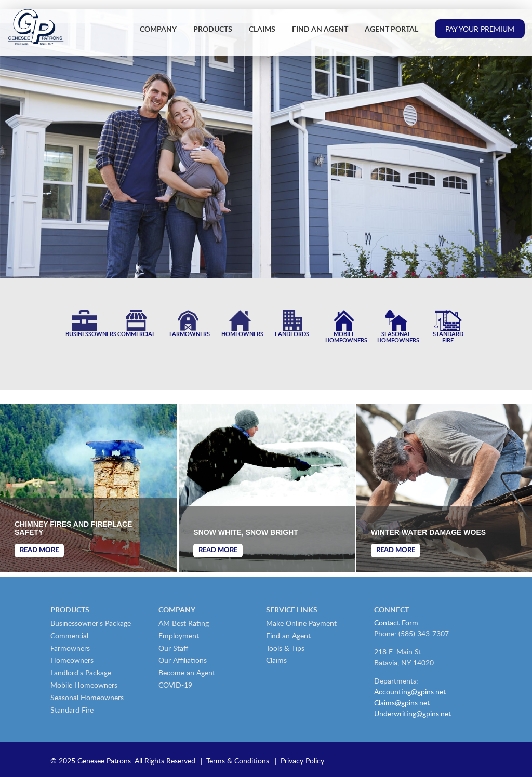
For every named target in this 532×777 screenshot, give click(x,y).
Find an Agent (320, 29)
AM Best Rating (184, 623)
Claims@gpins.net (402, 702)
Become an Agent (187, 672)
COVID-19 (175, 685)
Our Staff (173, 648)
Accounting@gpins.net (410, 692)
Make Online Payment (301, 623)
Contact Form (396, 622)
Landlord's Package (81, 672)
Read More (39, 550)
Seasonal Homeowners (87, 697)
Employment (179, 635)
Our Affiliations (183, 660)
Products (213, 29)
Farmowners (70, 648)
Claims (262, 29)
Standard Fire (72, 710)
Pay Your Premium (480, 29)
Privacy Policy (302, 761)
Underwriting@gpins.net (413, 713)
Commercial (69, 635)
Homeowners (72, 660)
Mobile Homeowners (84, 685)
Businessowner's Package (91, 623)
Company (158, 29)
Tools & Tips (285, 648)
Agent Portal (391, 29)
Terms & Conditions (238, 761)
